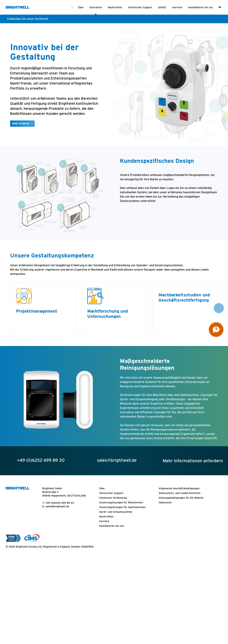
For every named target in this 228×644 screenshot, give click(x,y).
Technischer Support (140, 7)
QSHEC (162, 7)
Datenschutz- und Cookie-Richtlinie (180, 493)
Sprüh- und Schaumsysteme (116, 512)
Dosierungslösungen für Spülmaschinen (122, 507)
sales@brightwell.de (57, 506)
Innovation (96, 7)
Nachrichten (115, 7)
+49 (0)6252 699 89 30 (60, 503)
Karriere (177, 7)
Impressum (165, 502)
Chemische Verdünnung (113, 498)
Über (81, 7)
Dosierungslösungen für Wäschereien (121, 502)
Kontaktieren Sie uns (200, 7)
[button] (219, 308)
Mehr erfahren (21, 123)
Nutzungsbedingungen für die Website (181, 498)
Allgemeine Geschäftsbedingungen (179, 488)
